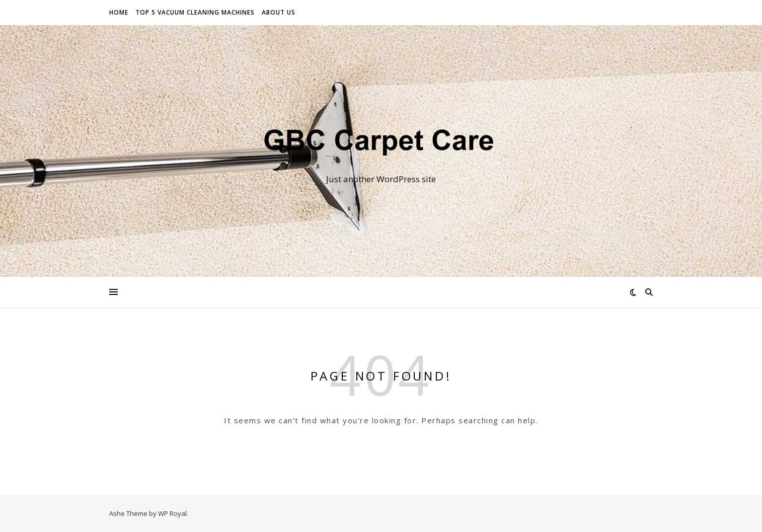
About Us (279, 12)
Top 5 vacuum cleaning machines (195, 12)
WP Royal (172, 513)
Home (119, 12)
